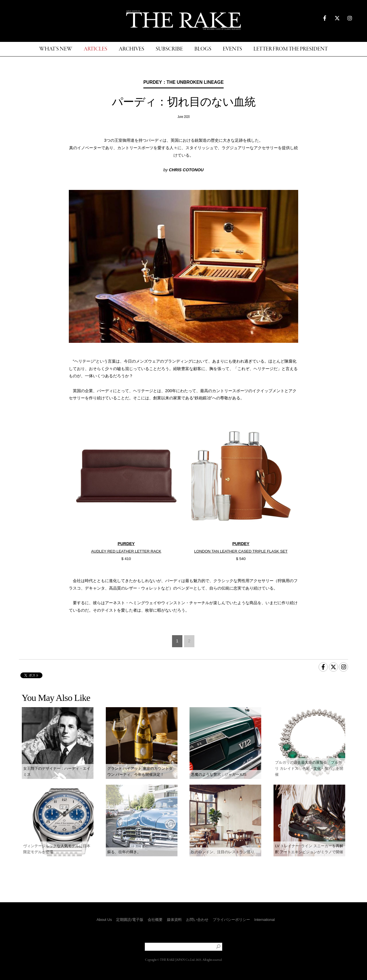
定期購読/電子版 (130, 920)
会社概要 (155, 920)
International (265, 920)
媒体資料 (174, 920)
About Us (104, 920)
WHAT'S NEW (56, 49)
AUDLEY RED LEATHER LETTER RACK (126, 551)
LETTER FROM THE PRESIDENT (291, 49)
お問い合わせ (197, 920)
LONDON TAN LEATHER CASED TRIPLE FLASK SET (241, 551)
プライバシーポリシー (231, 920)
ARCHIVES (131, 49)
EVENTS (232, 49)
